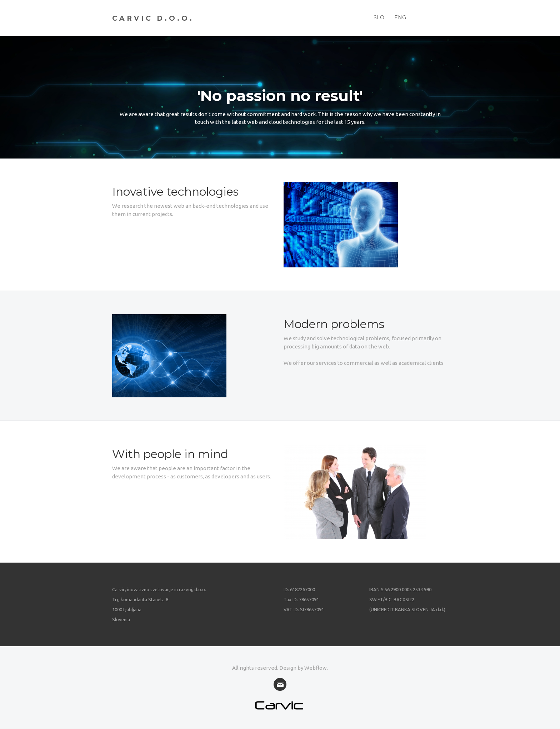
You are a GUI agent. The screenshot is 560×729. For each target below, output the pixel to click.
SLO (379, 17)
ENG (400, 17)
